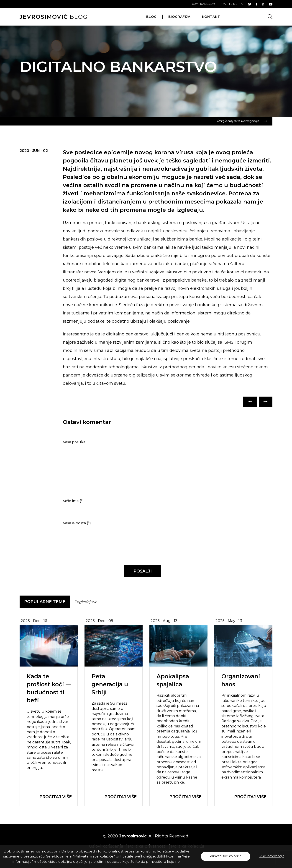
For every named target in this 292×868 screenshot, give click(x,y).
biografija (179, 17)
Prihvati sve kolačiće (226, 856)
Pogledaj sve (86, 602)
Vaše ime (73, 501)
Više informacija (272, 856)
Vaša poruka (74, 442)
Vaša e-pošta (77, 523)
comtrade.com (204, 4)
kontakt (211, 17)
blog (54, 17)
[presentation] (94, 551)
